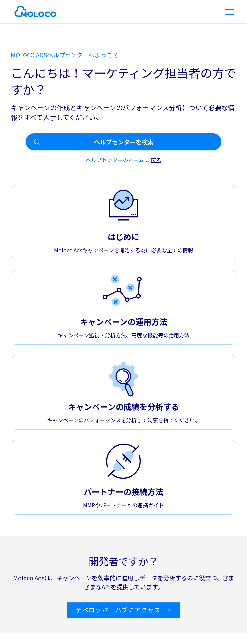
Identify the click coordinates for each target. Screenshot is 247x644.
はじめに (123, 236)
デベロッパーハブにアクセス (123, 610)
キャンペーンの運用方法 (124, 322)
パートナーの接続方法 (123, 492)
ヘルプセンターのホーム (115, 160)
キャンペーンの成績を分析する (124, 407)
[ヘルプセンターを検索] (123, 142)
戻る (156, 160)
